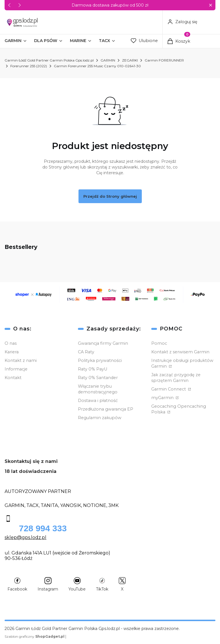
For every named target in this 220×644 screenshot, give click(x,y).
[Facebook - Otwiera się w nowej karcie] (17, 584)
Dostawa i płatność (98, 401)
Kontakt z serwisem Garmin (180, 352)
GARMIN (108, 60)
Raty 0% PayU (93, 369)
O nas (11, 343)
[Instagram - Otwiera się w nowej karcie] (48, 584)
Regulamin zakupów (100, 418)
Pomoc (159, 343)
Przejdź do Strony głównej (110, 196)
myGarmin (163, 398)
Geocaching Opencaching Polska (179, 409)
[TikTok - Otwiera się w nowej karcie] (102, 584)
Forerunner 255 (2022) (29, 66)
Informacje (16, 369)
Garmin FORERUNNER (164, 60)
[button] (210, 5)
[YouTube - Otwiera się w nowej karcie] (77, 584)
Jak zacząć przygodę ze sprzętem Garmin (176, 378)
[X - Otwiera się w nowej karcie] (122, 584)
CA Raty (86, 352)
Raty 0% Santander (98, 378)
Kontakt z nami (21, 360)
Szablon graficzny (35, 636)
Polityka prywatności (100, 360)
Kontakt (13, 378)
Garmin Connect (169, 389)
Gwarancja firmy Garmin (103, 343)
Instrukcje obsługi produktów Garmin (182, 363)
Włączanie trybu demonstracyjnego (98, 389)
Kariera (12, 352)
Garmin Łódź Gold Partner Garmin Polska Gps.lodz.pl (49, 60)
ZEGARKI (130, 60)
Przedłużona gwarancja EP (106, 409)
